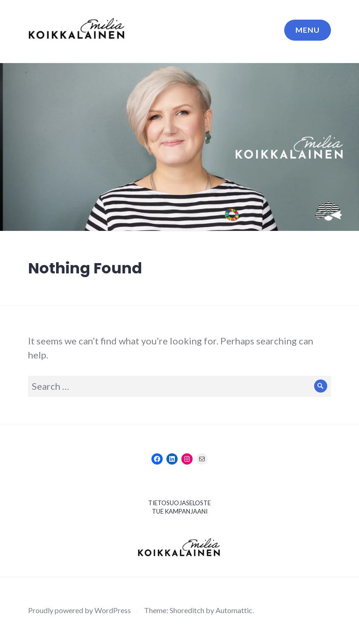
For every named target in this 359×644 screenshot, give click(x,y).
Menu (308, 30)
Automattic (234, 610)
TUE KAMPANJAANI (180, 511)
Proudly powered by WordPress (79, 610)
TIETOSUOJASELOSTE (179, 503)
